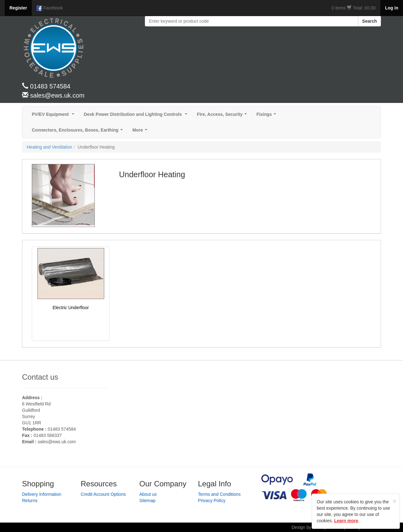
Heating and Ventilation (49, 147)
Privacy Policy (212, 501)
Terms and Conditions (219, 494)
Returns (30, 501)
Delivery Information (42, 494)
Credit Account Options (103, 494)
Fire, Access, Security (223, 116)
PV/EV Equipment (54, 116)
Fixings (267, 116)
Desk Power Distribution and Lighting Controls (137, 116)
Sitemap (148, 501)
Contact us (40, 377)
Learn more (346, 521)
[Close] (394, 501)
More (141, 132)
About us (148, 494)
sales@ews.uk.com (57, 442)
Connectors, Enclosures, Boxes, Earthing (79, 132)
